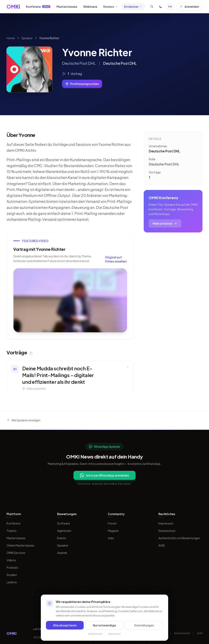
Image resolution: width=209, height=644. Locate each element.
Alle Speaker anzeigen (23, 420)
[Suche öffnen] (152, 7)
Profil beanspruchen (82, 84)
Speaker (27, 38)
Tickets (12, 531)
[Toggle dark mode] (161, 7)
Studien (12, 575)
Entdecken (133, 7)
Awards (62, 553)
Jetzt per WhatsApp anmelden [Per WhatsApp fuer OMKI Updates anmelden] (104, 475)
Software (64, 523)
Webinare (90, 7)
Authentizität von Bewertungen (179, 538)
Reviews (111, 7)
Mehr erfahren (165, 223)
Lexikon (12, 582)
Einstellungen (144, 627)
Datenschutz (167, 531)
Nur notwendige (104, 627)
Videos (11, 560)
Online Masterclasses (21, 545)
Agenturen (64, 531)
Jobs (111, 538)
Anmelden (189, 7)
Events (62, 538)
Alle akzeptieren (65, 627)
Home (11, 38)
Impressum (166, 523)
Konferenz (38, 7)
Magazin (113, 531)
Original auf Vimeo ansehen (116, 259)
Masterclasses (67, 7)
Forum (112, 523)
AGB (162, 545)
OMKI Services (16, 553)
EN (170, 6)
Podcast (12, 567)
